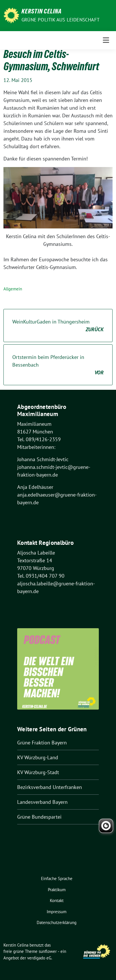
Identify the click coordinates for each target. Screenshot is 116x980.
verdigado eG (39, 958)
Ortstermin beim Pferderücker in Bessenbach (58, 365)
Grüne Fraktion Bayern (42, 743)
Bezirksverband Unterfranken (50, 787)
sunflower (48, 951)
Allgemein (13, 289)
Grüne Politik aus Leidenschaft (60, 20)
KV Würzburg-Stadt (38, 772)
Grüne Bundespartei (39, 817)
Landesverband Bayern (42, 802)
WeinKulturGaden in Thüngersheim (58, 326)
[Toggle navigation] (106, 40)
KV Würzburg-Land (38, 757)
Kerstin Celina (42, 12)
